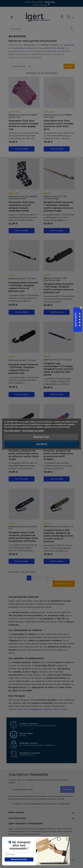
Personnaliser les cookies (33, 431)
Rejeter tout (41, 437)
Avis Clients (76, 320)
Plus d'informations (12, 431)
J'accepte (41, 444)
